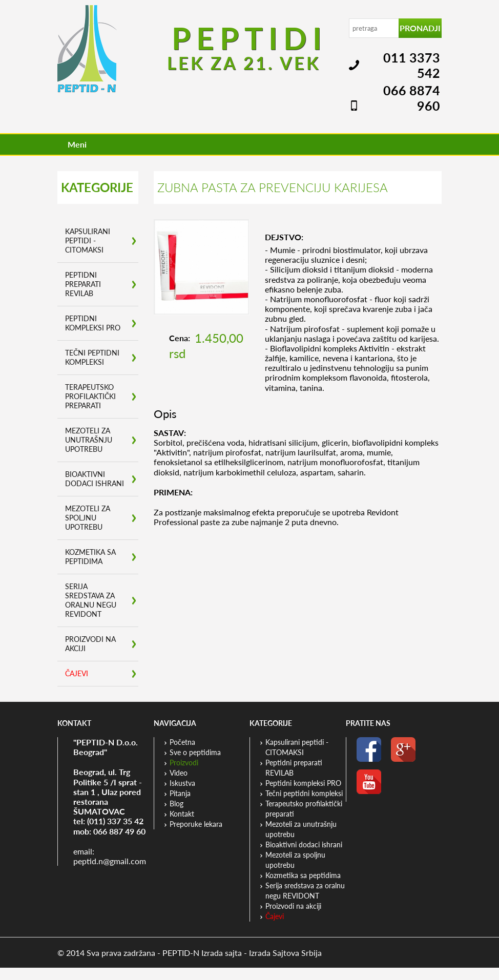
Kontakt (182, 814)
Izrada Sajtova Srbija (285, 953)
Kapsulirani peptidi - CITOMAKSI (88, 241)
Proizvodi (184, 763)
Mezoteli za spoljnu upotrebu (88, 518)
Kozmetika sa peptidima (90, 557)
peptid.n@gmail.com (110, 861)
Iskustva (182, 783)
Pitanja (180, 793)
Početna (182, 742)
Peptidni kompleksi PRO (93, 323)
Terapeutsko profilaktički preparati (90, 396)
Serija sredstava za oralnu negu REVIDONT (91, 600)
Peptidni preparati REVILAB (83, 284)
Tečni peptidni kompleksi (92, 357)
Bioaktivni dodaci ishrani (95, 479)
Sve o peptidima (195, 752)
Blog (176, 804)
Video (179, 773)
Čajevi (77, 673)
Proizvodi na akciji (90, 644)
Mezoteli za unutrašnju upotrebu (89, 440)
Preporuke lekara (196, 824)
